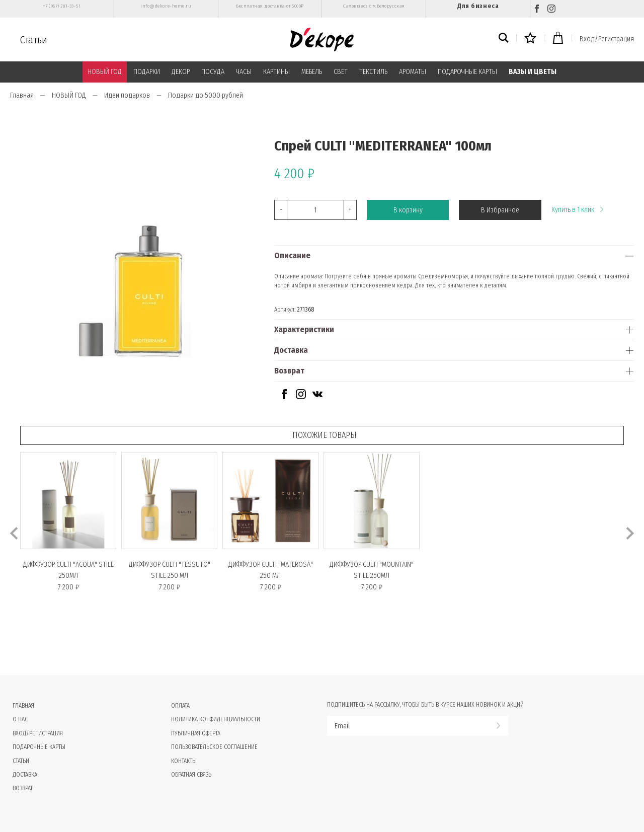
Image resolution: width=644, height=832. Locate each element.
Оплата (180, 706)
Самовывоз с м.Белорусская (374, 6)
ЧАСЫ (244, 72)
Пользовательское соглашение (214, 747)
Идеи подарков (127, 95)
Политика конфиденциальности (216, 719)
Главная (22, 95)
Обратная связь (191, 775)
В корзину (408, 210)
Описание (292, 255)
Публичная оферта (196, 733)
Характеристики (304, 329)
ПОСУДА (213, 72)
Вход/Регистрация (607, 39)
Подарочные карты (39, 747)
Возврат (289, 371)
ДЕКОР (181, 72)
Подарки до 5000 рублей (206, 95)
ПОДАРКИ (147, 72)
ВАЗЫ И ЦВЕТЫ (533, 72)
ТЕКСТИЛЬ (373, 72)
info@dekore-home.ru (166, 6)
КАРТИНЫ (276, 72)
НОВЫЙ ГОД (105, 72)
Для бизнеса (478, 6)
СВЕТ (341, 72)
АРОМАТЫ (413, 72)
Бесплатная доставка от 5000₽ (270, 6)
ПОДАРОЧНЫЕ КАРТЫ (467, 72)
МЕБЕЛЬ (312, 72)
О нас (20, 719)
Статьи (34, 40)
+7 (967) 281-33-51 (62, 6)
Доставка (291, 350)
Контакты (184, 761)
